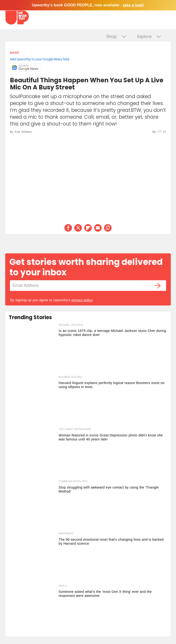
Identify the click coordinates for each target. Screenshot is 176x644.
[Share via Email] (98, 228)
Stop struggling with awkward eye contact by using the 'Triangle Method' (109, 489)
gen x (63, 586)
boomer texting (70, 377)
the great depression (75, 429)
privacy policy (82, 300)
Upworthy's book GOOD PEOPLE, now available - (88, 5)
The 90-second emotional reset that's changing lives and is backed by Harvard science (111, 542)
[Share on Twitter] (78, 228)
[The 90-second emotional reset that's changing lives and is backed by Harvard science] (32, 557)
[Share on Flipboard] (88, 228)
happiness (66, 533)
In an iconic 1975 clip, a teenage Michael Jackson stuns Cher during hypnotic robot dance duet (113, 333)
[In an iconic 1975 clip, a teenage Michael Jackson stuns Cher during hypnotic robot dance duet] (32, 349)
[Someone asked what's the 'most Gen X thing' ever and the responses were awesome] (32, 609)
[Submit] (158, 286)
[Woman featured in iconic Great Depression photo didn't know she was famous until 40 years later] (32, 453)
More (15, 53)
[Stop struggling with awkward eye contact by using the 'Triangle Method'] (32, 505)
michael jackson (71, 325)
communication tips (73, 481)
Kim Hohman (23, 132)
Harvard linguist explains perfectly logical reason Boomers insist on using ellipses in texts (112, 385)
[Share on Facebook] (68, 228)
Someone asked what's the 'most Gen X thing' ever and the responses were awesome (105, 594)
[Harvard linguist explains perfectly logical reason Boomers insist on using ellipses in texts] (32, 401)
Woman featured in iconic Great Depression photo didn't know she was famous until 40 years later (111, 437)
